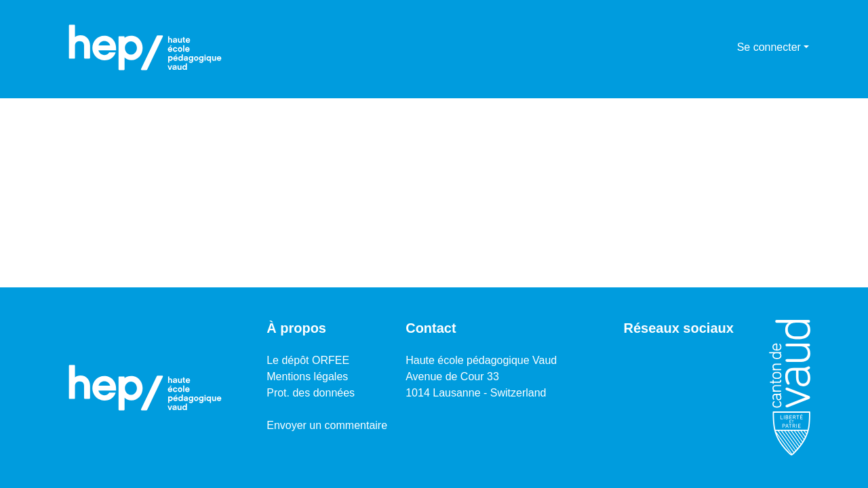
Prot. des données (311, 393)
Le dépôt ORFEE (308, 360)
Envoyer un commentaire (327, 425)
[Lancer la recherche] (705, 47)
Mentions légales (307, 377)
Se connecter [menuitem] (769, 47)
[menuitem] (725, 47)
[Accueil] (145, 47)
